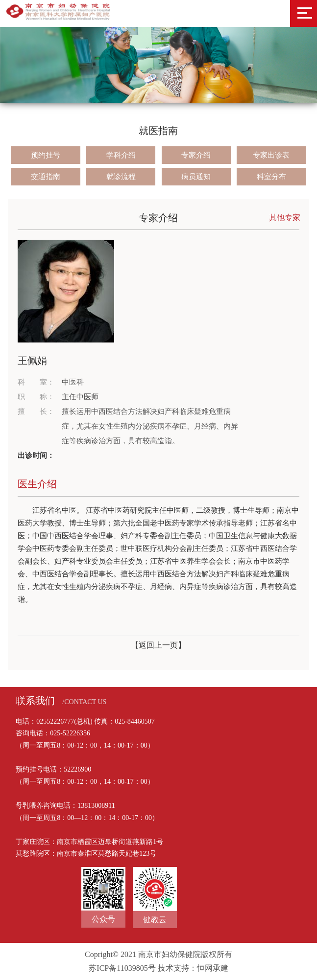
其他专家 (285, 217)
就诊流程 (121, 177)
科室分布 (271, 177)
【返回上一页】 (158, 645)
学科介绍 (121, 155)
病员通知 (196, 177)
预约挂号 (46, 155)
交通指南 (46, 177)
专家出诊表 (271, 155)
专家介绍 (196, 155)
